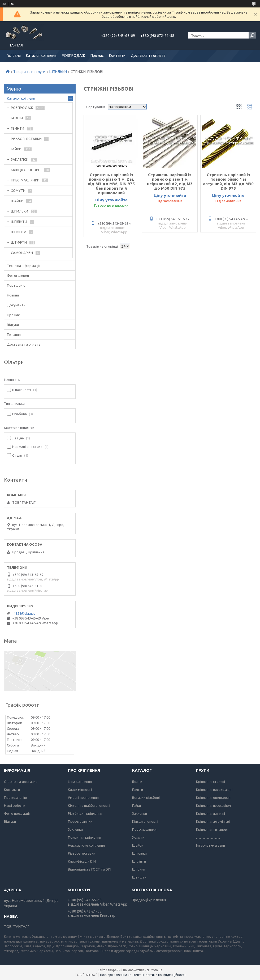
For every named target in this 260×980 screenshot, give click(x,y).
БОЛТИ (17, 118)
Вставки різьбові (146, 797)
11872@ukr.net (23, 613)
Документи (16, 305)
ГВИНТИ (18, 128)
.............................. (208, 837)
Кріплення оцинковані (214, 797)
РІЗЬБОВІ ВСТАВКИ (26, 139)
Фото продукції (17, 813)
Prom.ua (156, 970)
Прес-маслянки (80, 821)
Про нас (97, 56)
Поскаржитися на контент (120, 975)
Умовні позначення (83, 797)
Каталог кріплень (41, 56)
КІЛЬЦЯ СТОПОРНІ (26, 170)
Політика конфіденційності (164, 975)
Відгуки (13, 325)
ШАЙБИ (17, 201)
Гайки (136, 805)
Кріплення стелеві (211, 782)
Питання (14, 334)
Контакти (117, 56)
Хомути (138, 837)
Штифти (139, 877)
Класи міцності (80, 790)
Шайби (138, 845)
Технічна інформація (24, 266)
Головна (14, 56)
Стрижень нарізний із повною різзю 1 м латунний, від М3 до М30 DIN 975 (228, 181)
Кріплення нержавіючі (214, 805)
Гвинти (138, 790)
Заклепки (75, 829)
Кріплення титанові (212, 829)
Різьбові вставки (82, 853)
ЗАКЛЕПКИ (20, 159)
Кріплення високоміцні (214, 790)
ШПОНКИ (19, 232)
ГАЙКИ (16, 149)
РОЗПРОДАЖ (73, 56)
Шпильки (139, 853)
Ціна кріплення (80, 782)
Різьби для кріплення (85, 813)
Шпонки (139, 869)
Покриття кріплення (84, 837)
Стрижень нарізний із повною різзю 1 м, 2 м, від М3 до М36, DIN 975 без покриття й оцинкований (111, 184)
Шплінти (139, 861)
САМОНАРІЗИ (22, 253)
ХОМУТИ (18, 190)
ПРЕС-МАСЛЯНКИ (25, 180)
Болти (137, 782)
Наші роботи (15, 805)
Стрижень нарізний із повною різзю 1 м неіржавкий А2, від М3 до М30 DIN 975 (170, 181)
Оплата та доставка (21, 782)
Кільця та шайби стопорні (89, 805)
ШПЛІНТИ (19, 222)
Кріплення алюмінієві (213, 821)
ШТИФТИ (19, 242)
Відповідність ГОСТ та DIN (90, 869)
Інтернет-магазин (211, 845)
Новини (13, 295)
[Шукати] (252, 35)
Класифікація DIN (82, 861)
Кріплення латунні (211, 813)
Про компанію (16, 797)
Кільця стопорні (145, 821)
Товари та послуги (29, 72)
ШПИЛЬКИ (58, 72)
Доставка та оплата (148, 56)
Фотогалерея (18, 275)
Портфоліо (16, 285)
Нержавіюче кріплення (86, 845)
